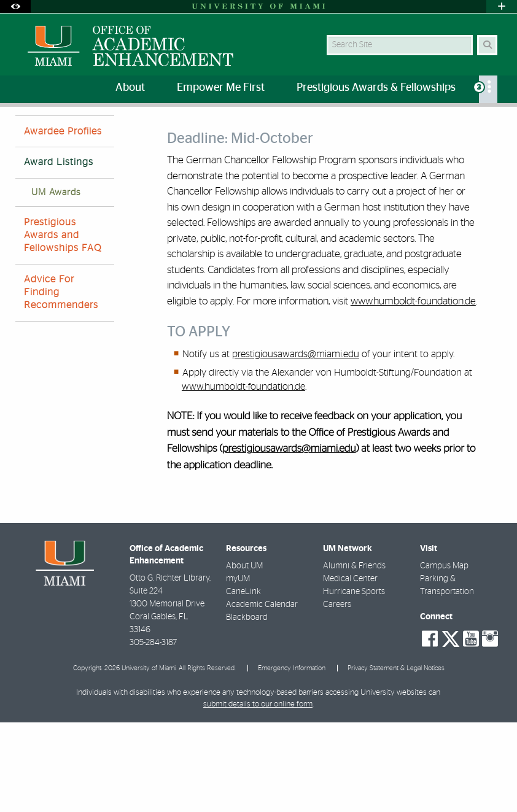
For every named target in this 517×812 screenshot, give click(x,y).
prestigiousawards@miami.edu (296, 444)
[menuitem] (488, 89)
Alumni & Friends (354, 655)
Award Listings (229, 132)
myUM (238, 668)
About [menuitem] (130, 88)
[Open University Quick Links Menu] (502, 6)
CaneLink (243, 681)
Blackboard (247, 707)
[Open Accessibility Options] (15, 6)
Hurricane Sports (354, 681)
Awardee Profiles (63, 221)
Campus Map (444, 655)
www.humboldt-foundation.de (413, 391)
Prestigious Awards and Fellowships (120, 132)
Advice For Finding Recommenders (61, 382)
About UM (244, 655)
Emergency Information (292, 758)
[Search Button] (487, 45)
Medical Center (350, 668)
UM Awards (56, 282)
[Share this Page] (496, 125)
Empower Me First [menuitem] (221, 88)
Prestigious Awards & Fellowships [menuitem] (376, 88)
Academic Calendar (262, 694)
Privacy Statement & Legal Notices (396, 758)
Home (26, 132)
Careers (337, 694)
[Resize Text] (472, 124)
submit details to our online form (258, 794)
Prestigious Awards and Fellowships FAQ (63, 325)
